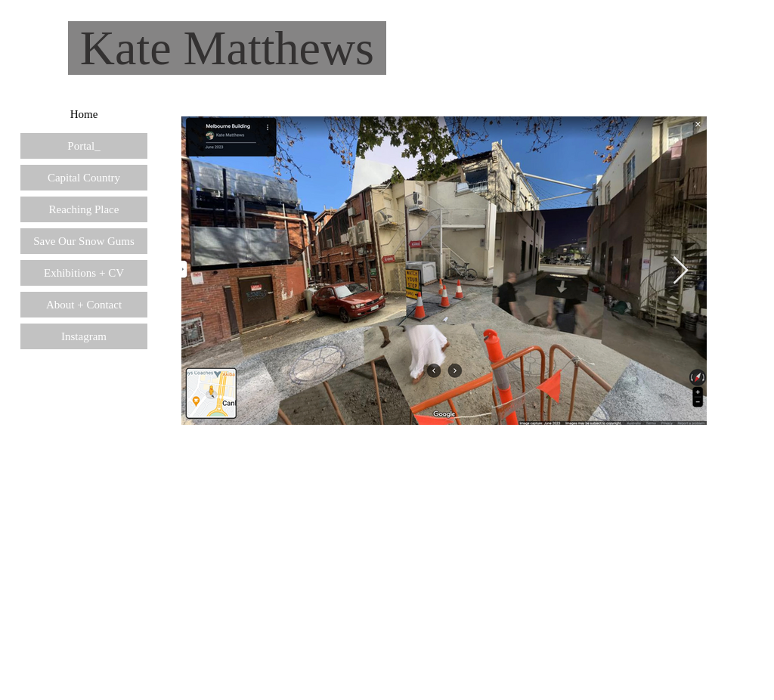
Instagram (84, 336)
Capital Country (84, 178)
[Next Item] (681, 271)
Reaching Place (84, 209)
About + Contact (84, 305)
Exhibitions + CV (84, 273)
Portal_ (84, 146)
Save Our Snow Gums (84, 241)
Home (84, 114)
